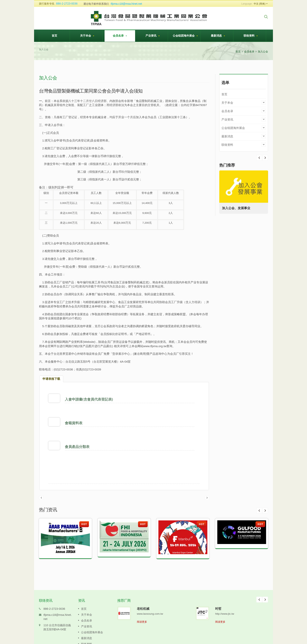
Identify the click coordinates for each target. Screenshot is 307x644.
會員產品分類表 (78, 435)
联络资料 (251, 36)
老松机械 (143, 585)
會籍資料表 (75, 417)
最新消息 (218, 36)
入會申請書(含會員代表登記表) (90, 399)
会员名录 (120, 36)
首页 (54, 35)
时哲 (218, 585)
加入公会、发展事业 (237, 208)
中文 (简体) (260, 4)
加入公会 (263, 52)
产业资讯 (153, 36)
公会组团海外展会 (185, 36)
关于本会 (87, 36)
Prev (265, 158)
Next (259, 158)
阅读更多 (142, 598)
